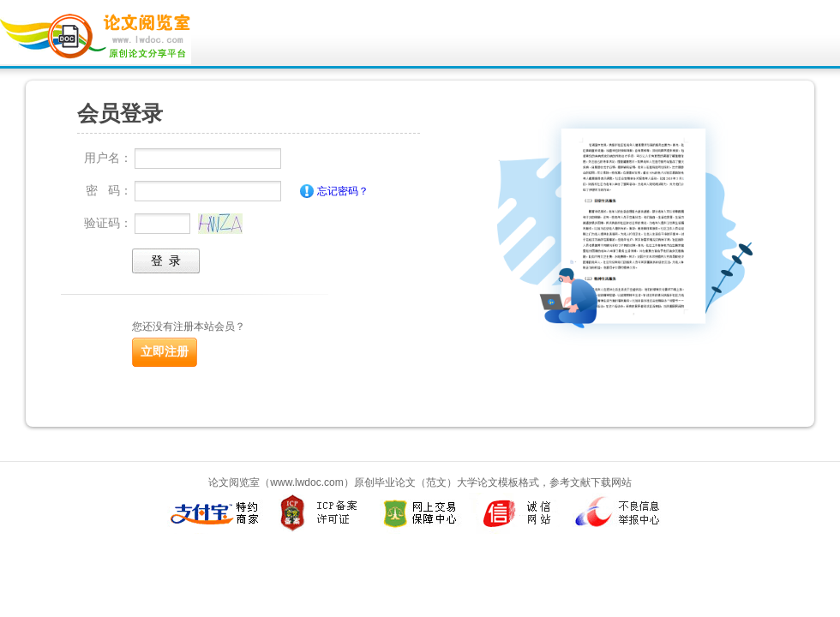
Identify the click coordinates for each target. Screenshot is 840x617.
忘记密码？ (343, 191)
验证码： (108, 223)
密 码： (109, 190)
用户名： (108, 158)
